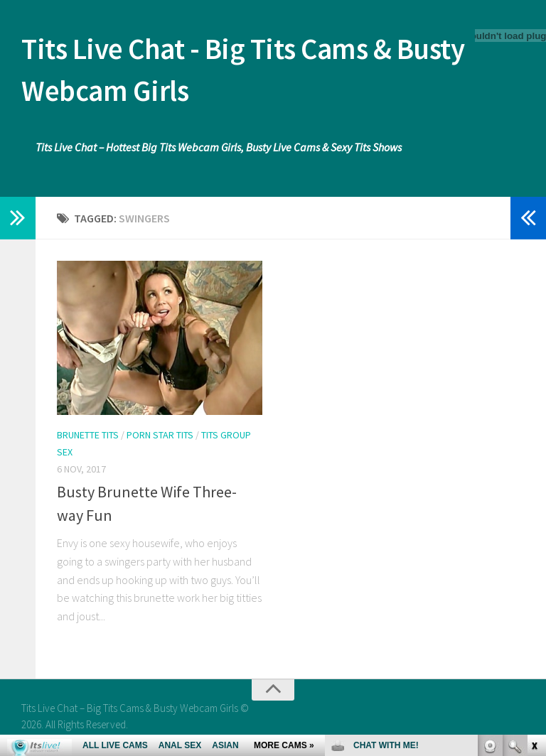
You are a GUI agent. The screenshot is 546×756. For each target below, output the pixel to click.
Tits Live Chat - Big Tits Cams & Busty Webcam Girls (250, 71)
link (534, 534)
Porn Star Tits (160, 437)
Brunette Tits (88, 437)
